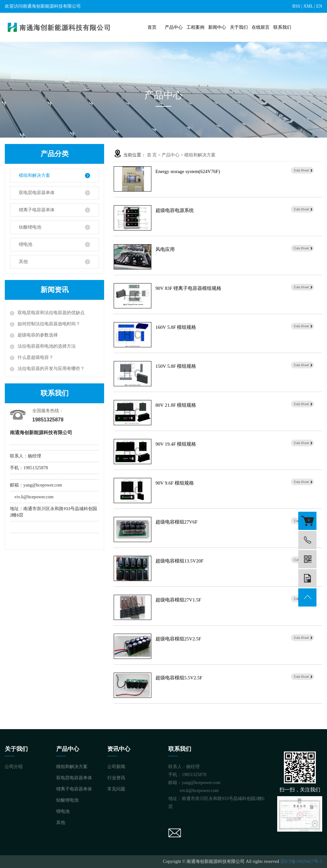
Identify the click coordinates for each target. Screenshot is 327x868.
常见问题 (116, 789)
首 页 (152, 155)
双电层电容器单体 (37, 193)
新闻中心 (217, 27)
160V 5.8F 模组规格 (176, 327)
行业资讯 (116, 778)
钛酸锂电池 (30, 227)
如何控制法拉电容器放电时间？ (49, 324)
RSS (296, 6)
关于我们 (239, 27)
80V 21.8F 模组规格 (176, 405)
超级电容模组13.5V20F (179, 561)
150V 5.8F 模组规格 (176, 366)
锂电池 (26, 244)
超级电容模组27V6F (177, 522)
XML (308, 6)
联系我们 (282, 27)
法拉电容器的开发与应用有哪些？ (51, 369)
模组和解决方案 (34, 175)
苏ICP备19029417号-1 (301, 861)
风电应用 (165, 249)
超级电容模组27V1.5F (178, 600)
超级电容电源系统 (175, 210)
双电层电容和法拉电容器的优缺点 (51, 313)
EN (319, 6)
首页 (152, 27)
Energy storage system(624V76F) (188, 171)
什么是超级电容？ (35, 357)
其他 (23, 262)
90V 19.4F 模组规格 (176, 444)
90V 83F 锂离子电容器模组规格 (188, 288)
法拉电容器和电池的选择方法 (47, 346)
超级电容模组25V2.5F (178, 639)
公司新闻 (116, 767)
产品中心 (174, 27)
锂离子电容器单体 (37, 210)
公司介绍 (14, 767)
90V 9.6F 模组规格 (175, 483)
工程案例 (195, 27)
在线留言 (261, 27)
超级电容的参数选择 (38, 335)
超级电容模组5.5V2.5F (179, 678)
